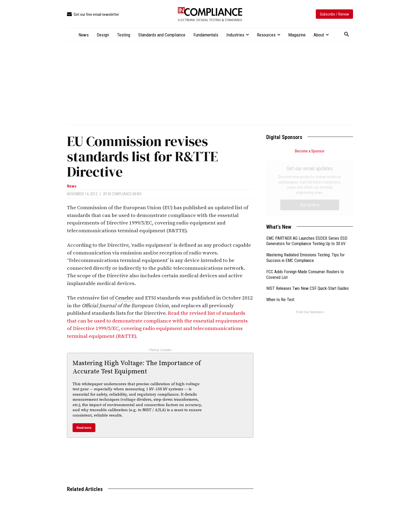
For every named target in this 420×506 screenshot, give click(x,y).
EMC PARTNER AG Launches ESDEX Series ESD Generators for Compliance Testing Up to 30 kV (307, 181)
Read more (84, 428)
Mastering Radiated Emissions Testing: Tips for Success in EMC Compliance (305, 197)
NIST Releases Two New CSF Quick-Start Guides (307, 228)
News (72, 186)
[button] (347, 35)
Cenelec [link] (125, 298)
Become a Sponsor (310, 151)
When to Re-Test (280, 239)
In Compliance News (125, 194)
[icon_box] (93, 15)
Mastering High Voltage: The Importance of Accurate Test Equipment (137, 367)
